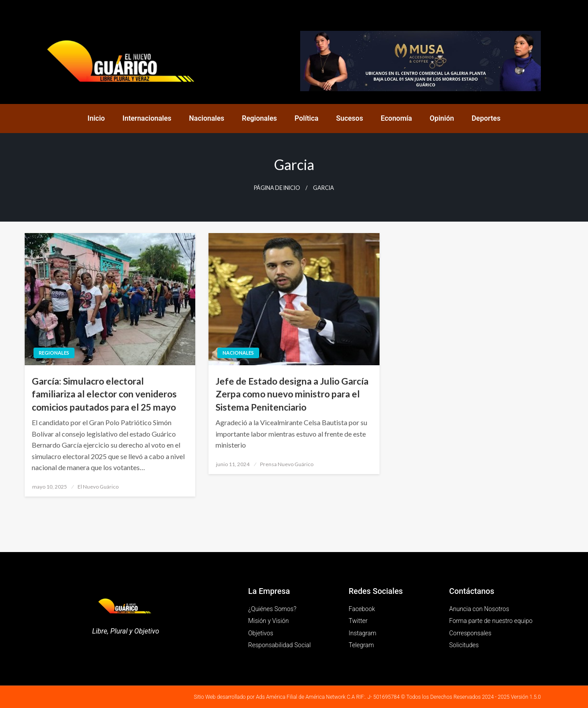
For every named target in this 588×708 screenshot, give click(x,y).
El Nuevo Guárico (98, 487)
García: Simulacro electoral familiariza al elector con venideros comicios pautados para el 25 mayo (104, 394)
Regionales (260, 118)
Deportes (486, 118)
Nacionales (207, 118)
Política (306, 118)
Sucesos (349, 118)
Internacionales (147, 118)
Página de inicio (277, 188)
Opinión (442, 118)
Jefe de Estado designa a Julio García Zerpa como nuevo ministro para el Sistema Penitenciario (292, 394)
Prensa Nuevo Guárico (287, 464)
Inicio (96, 118)
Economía (396, 118)
